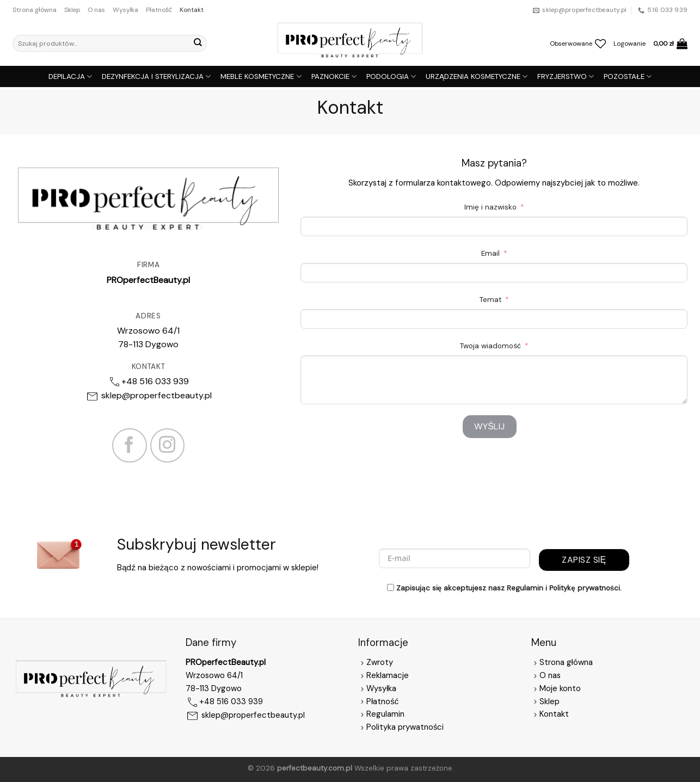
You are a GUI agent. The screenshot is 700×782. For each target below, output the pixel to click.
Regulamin (385, 714)
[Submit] (198, 43)
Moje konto (560, 688)
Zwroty (376, 662)
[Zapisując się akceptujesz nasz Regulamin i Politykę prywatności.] (391, 587)
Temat (490, 300)
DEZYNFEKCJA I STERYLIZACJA (156, 76)
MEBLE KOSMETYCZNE (261, 76)
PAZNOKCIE (334, 76)
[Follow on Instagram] (168, 446)
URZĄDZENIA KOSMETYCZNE (477, 76)
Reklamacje (383, 675)
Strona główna (35, 10)
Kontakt (192, 10)
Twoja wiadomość (490, 346)
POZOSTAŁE (628, 76)
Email (490, 253)
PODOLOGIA (391, 76)
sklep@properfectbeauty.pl (156, 395)
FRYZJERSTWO (566, 76)
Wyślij (490, 426)
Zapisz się (584, 560)
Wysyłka (126, 10)
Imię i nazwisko (490, 207)
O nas (96, 10)
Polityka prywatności (405, 727)
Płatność (159, 10)
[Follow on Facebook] (130, 446)
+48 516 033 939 (155, 381)
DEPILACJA (70, 76)
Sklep (72, 10)
